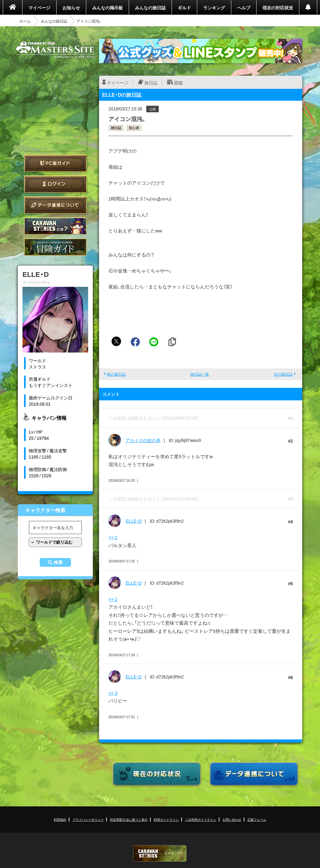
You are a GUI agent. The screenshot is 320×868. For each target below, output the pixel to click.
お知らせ (71, 8)
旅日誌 (151, 83)
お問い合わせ (232, 819)
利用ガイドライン (166, 819)
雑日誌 (116, 128)
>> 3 (113, 693)
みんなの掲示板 (107, 8)
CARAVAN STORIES (160, 853)
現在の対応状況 (278, 8)
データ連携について (55, 205)
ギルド (184, 8)
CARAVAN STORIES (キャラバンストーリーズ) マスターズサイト (55, 50)
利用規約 (60, 819)
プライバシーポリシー (88, 819)
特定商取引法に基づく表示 (129, 819)
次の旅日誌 (283, 374)
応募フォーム (257, 819)
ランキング (214, 8)
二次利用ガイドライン (201, 819)
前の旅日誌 (116, 374)
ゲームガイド (55, 247)
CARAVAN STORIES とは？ (55, 226)
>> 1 (113, 537)
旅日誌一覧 (200, 374)
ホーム (25, 21)
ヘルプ (244, 8)
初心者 (134, 128)
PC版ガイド (55, 163)
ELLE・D (134, 521)
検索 (58, 562)
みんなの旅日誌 (150, 8)
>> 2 (113, 599)
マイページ (39, 8)
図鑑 (178, 83)
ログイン (55, 184)
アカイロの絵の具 (143, 440)
